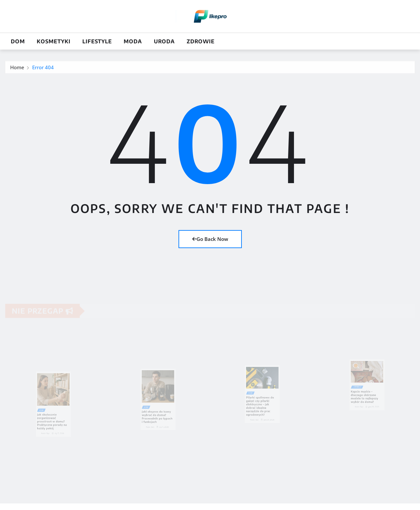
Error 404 (43, 68)
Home (17, 68)
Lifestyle (97, 41)
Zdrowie (201, 41)
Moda (133, 41)
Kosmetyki (54, 41)
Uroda (164, 41)
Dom (18, 41)
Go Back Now (210, 239)
